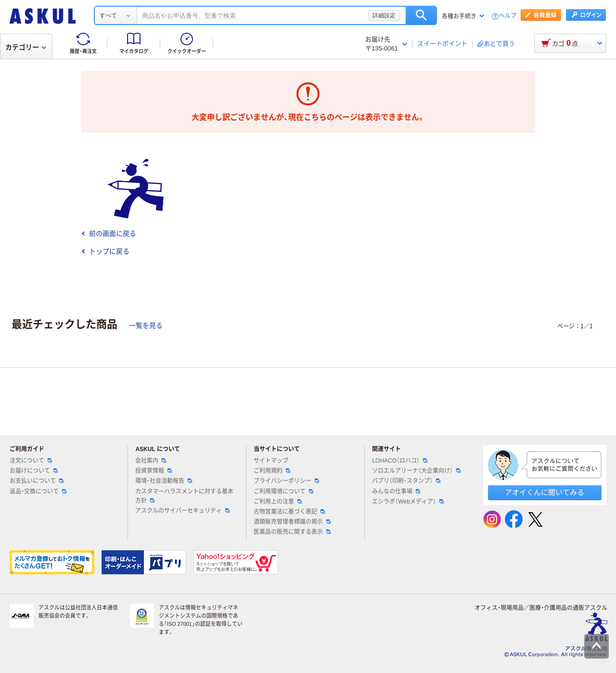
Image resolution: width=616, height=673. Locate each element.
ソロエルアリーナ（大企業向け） (416, 471)
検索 (421, 15)
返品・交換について (38, 492)
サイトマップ (271, 461)
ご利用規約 (272, 471)
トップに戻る (105, 251)
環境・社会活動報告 (164, 481)
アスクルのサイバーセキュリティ (182, 511)
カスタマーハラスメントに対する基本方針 (184, 496)
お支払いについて (37, 481)
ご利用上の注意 (278, 502)
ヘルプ (508, 16)
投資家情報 (154, 471)
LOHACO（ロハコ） (400, 461)
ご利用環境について (283, 492)
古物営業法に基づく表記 (289, 512)
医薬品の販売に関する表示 (292, 532)
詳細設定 (384, 15)
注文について (31, 461)
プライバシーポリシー (286, 481)
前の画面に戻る (109, 233)
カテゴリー (26, 47)
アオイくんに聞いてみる (545, 492)
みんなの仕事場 (396, 492)
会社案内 (151, 461)
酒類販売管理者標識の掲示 (292, 522)
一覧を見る (146, 325)
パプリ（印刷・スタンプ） (406, 481)
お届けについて (34, 471)
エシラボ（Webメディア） (408, 502)
